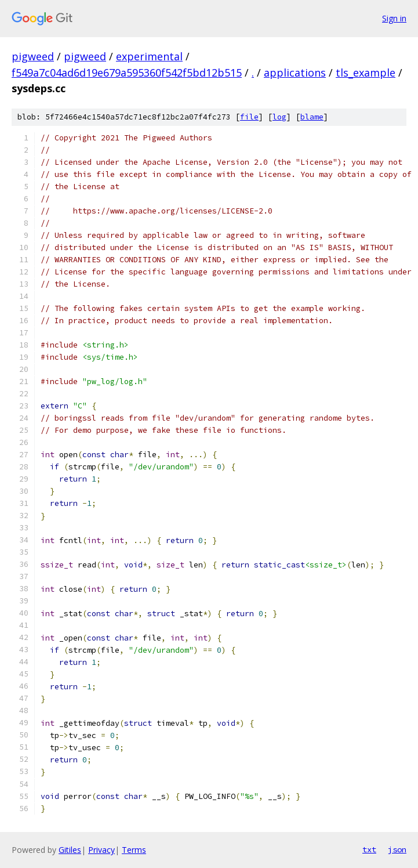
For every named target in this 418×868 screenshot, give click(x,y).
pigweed (33, 56)
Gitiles (70, 850)
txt (369, 849)
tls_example (366, 73)
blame (312, 117)
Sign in (394, 18)
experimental (149, 56)
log (279, 117)
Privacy (101, 850)
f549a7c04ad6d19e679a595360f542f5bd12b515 (127, 73)
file (249, 117)
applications (295, 73)
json (397, 849)
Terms (134, 850)
